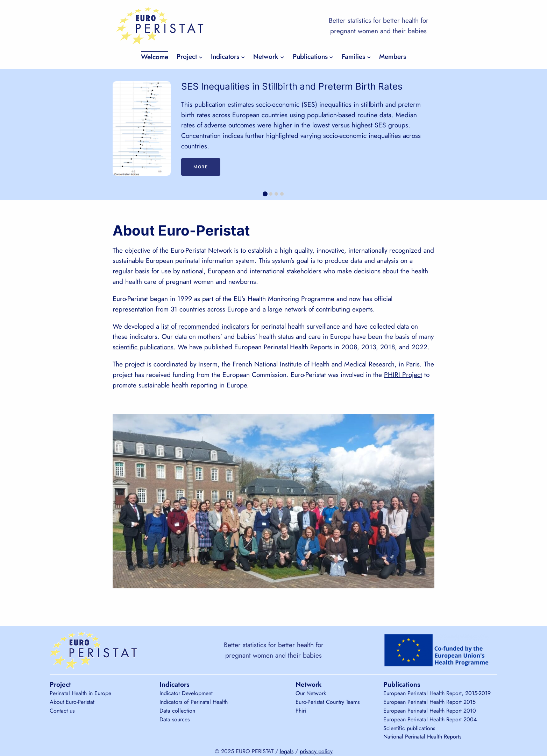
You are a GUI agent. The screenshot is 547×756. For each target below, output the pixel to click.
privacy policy (316, 751)
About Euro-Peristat (72, 702)
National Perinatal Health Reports (422, 737)
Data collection (177, 711)
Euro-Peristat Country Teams (328, 702)
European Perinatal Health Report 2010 (430, 711)
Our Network (311, 693)
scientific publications (143, 347)
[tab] (265, 194)
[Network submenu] (282, 57)
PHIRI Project (403, 374)
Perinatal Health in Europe (80, 693)
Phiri (301, 711)
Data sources (175, 719)
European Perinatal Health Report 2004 (430, 719)
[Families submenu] (369, 57)
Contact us (62, 711)
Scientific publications (409, 728)
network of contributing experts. (330, 309)
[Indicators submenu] (243, 57)
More (201, 167)
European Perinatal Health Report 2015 (429, 702)
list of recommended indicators (205, 326)
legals (287, 751)
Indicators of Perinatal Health (194, 702)
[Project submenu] (201, 57)
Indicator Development (186, 693)
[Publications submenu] (331, 57)
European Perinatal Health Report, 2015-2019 (437, 693)
